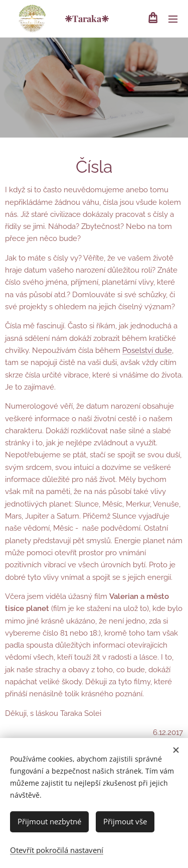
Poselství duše (147, 350)
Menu (173, 19)
